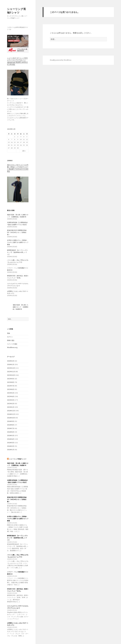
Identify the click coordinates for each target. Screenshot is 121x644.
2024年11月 (11, 414)
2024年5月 (11, 436)
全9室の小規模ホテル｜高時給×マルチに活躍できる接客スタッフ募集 (18, 242)
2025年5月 (11, 393)
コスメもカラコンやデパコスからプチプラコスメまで (18, 285)
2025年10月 (11, 375)
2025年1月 (11, 407)
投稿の (11, 340)
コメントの (12, 344)
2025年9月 (11, 379)
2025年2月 (11, 404)
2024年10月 (11, 418)
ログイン (10, 337)
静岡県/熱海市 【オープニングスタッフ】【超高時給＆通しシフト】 (17, 252)
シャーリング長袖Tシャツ (16, 11)
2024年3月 (11, 443)
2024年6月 (11, 432)
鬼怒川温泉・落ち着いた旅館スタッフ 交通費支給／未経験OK (18, 216)
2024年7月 (11, 428)
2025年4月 (11, 396)
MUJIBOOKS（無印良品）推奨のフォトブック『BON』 (18, 277)
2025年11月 (11, 372)
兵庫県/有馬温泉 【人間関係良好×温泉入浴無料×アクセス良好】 (17, 224)
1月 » (24, 151)
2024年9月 (11, 421)
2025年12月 (11, 368)
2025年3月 (11, 400)
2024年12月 (11, 411)
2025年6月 (11, 389)
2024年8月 (11, 425)
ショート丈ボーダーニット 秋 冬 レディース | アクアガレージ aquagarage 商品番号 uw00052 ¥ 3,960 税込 (17, 61)
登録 (9, 333)
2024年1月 (11, 450)
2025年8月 (11, 382)
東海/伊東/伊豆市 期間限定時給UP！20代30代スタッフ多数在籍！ (17, 232)
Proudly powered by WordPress (61, 60)
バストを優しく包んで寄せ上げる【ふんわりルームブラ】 (18, 261)
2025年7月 (11, 386)
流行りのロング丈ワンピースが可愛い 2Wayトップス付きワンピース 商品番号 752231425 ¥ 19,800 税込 (18, 168)
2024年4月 (11, 439)
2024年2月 (11, 446)
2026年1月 (11, 364)
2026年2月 (11, 361)
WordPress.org (12, 347)
